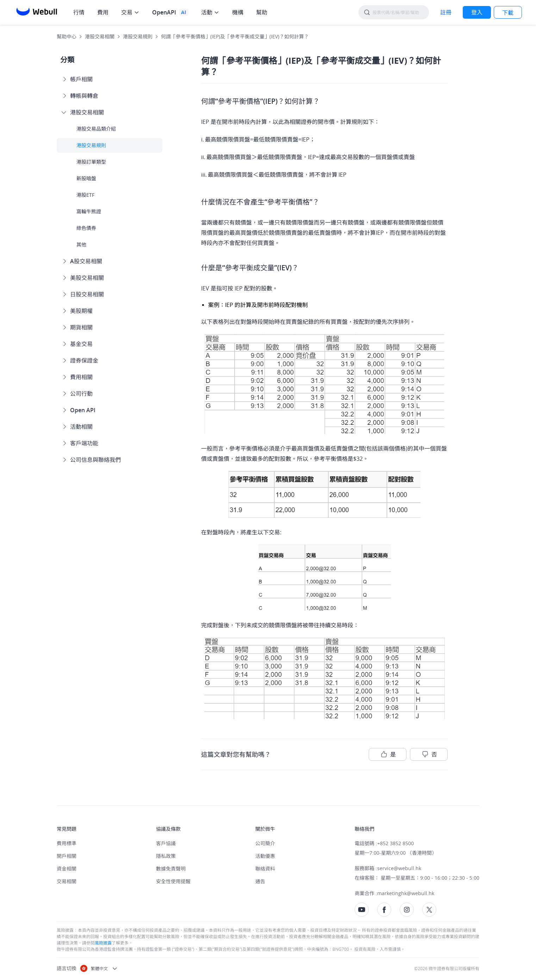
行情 (79, 12)
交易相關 (67, 881)
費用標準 (67, 843)
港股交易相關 (100, 36)
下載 (508, 13)
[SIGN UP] (446, 12)
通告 (260, 881)
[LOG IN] (477, 12)
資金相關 (67, 869)
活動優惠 (265, 856)
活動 (207, 12)
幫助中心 (67, 36)
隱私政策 (166, 856)
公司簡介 (265, 843)
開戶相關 (67, 856)
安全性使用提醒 (173, 881)
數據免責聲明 (171, 869)
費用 (103, 12)
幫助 (262, 12)
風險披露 (103, 943)
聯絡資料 (265, 869)
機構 (238, 12)
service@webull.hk (399, 868)
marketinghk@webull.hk (406, 893)
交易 (127, 12)
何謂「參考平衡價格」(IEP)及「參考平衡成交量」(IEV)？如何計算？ (235, 36)
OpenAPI (164, 12)
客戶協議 (166, 843)
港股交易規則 (138, 36)
